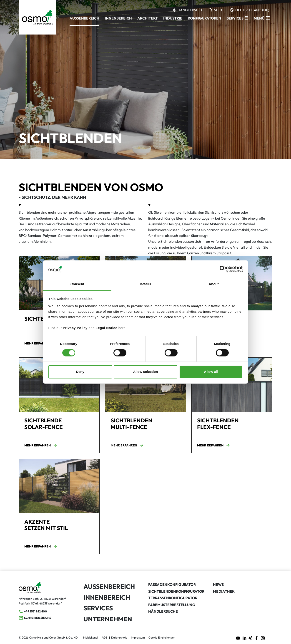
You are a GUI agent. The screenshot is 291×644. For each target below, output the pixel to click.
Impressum (138, 637)
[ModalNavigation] (262, 18)
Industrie (173, 18)
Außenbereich (109, 586)
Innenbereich (107, 597)
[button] (237, 18)
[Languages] (250, 10)
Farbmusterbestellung (172, 605)
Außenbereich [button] (84, 18)
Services (98, 608)
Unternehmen (108, 619)
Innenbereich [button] (118, 18)
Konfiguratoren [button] (204, 18)
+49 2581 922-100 (33, 612)
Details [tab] (145, 284)
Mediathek (224, 591)
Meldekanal (91, 637)
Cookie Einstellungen (162, 637)
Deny (80, 372)
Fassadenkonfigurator (172, 585)
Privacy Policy (75, 328)
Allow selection (145, 372)
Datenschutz (119, 637)
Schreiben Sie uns (35, 618)
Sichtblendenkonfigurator (176, 591)
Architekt (148, 18)
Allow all (211, 372)
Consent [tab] (77, 284)
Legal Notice (107, 328)
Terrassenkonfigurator (173, 598)
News (218, 585)
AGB (105, 637)
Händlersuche (163, 611)
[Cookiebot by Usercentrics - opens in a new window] (223, 269)
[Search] (217, 10)
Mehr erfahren (41, 344)
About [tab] (214, 284)
